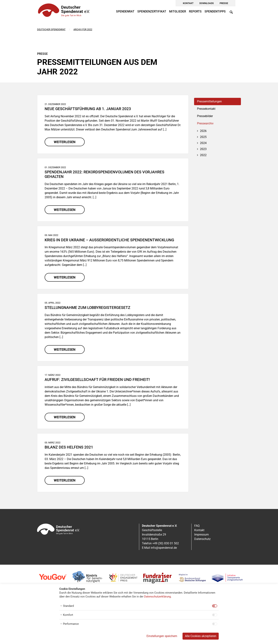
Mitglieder (178, 11)
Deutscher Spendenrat (51, 29)
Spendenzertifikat (152, 11)
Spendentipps (215, 11)
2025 (203, 137)
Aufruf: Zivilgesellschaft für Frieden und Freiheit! (97, 380)
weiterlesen (65, 142)
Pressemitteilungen (209, 101)
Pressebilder (205, 116)
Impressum (202, 535)
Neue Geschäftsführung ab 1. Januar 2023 (88, 109)
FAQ (197, 526)
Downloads (207, 3)
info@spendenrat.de (164, 548)
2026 (203, 131)
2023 (203, 149)
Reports (195, 11)
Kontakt (188, 3)
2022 (203, 155)
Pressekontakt (206, 109)
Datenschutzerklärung (157, 597)
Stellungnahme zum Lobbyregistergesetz (87, 308)
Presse (224, 3)
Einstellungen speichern (162, 636)
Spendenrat (125, 11)
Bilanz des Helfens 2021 (69, 447)
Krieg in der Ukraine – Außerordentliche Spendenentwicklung (109, 240)
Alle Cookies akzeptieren (201, 636)
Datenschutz (202, 539)
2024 (203, 143)
